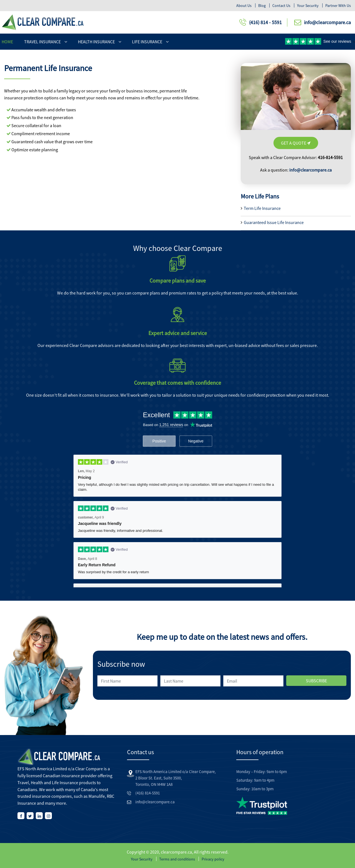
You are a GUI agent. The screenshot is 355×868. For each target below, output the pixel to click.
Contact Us (281, 6)
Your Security (142, 859)
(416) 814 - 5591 (265, 22)
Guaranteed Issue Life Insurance (274, 222)
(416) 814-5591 (148, 793)
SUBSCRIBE (316, 681)
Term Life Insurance (262, 208)
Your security (308, 6)
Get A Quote (296, 143)
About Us (244, 6)
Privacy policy (213, 859)
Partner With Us (338, 6)
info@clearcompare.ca (327, 22)
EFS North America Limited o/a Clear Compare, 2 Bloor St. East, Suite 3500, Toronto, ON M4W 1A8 (176, 778)
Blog (262, 6)
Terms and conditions (177, 859)
